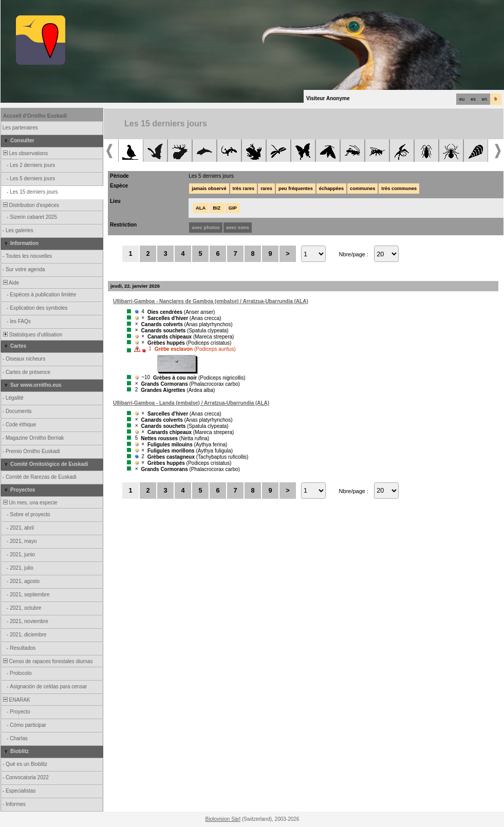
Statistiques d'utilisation (32, 335)
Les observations (25, 153)
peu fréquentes (296, 189)
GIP (233, 208)
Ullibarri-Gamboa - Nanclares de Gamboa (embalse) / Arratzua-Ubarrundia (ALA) (211, 301)
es (473, 99)
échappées (331, 189)
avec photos (206, 228)
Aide (10, 283)
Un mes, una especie (30, 503)
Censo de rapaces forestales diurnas (47, 661)
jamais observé (209, 189)
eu (462, 99)
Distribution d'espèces (30, 205)
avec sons (238, 228)
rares (266, 189)
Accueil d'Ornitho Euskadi (35, 116)
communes (362, 189)
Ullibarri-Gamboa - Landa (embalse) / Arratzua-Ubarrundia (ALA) (191, 403)
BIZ (217, 208)
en (484, 99)
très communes (399, 189)
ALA (201, 208)
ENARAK (16, 700)
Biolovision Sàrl (223, 819)
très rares (244, 189)
